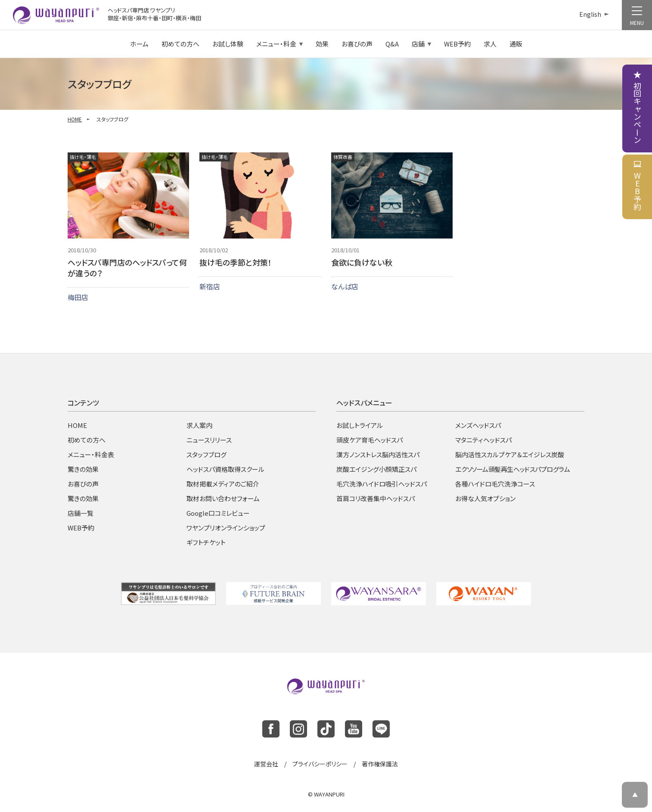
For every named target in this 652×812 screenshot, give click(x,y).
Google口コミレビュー (218, 513)
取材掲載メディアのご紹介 (223, 484)
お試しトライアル (360, 425)
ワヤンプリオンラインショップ (226, 528)
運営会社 (266, 764)
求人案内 (199, 425)
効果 (322, 44)
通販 (516, 44)
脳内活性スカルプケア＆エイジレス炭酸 (510, 454)
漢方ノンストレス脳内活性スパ (378, 454)
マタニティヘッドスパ (483, 440)
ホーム (139, 44)
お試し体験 (228, 44)
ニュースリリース (209, 440)
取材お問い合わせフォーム (223, 498)
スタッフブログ (206, 454)
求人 (490, 44)
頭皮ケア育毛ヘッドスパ (369, 440)
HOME (75, 119)
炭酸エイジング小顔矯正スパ (376, 469)
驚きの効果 (83, 469)
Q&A (392, 44)
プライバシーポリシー (320, 764)
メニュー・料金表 (91, 454)
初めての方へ (180, 44)
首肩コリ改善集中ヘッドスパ (376, 498)
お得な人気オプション (485, 498)
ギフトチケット (206, 542)
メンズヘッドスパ (478, 425)
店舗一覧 (81, 513)
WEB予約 (457, 44)
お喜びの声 (357, 44)
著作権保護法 (380, 764)
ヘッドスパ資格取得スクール (225, 469)
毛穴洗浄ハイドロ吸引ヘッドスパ (382, 484)
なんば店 (345, 286)
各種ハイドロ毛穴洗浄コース (495, 484)
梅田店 (78, 297)
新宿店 (210, 286)
